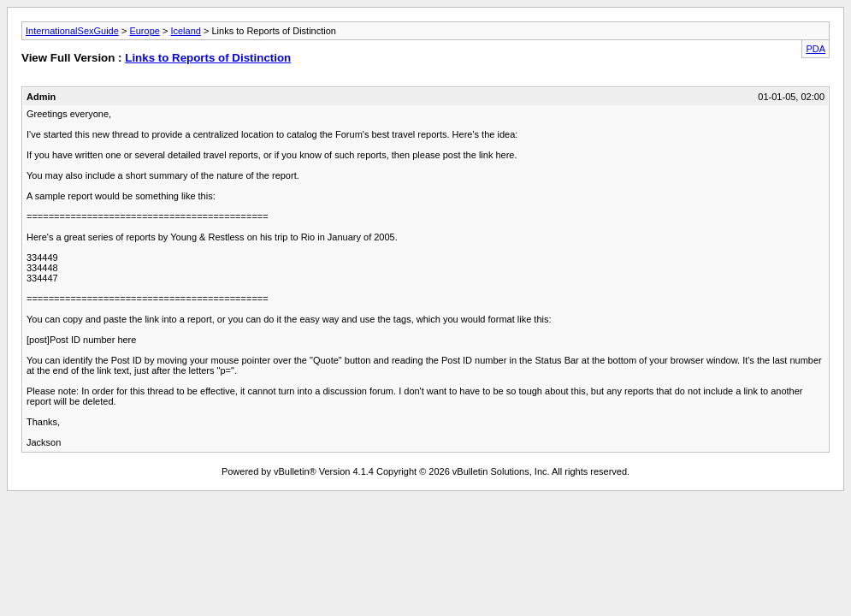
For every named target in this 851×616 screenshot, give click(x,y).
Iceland (185, 31)
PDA (816, 49)
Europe (144, 31)
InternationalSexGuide (72, 31)
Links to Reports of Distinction (208, 58)
